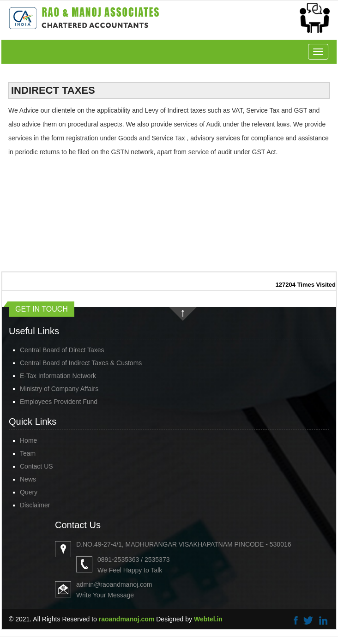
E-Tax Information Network (58, 376)
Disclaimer (35, 505)
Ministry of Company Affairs (59, 389)
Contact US (36, 466)
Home (28, 440)
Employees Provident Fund (59, 402)
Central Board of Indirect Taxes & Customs (81, 363)
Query (29, 492)
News (28, 479)
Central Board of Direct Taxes (62, 350)
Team (28, 453)
